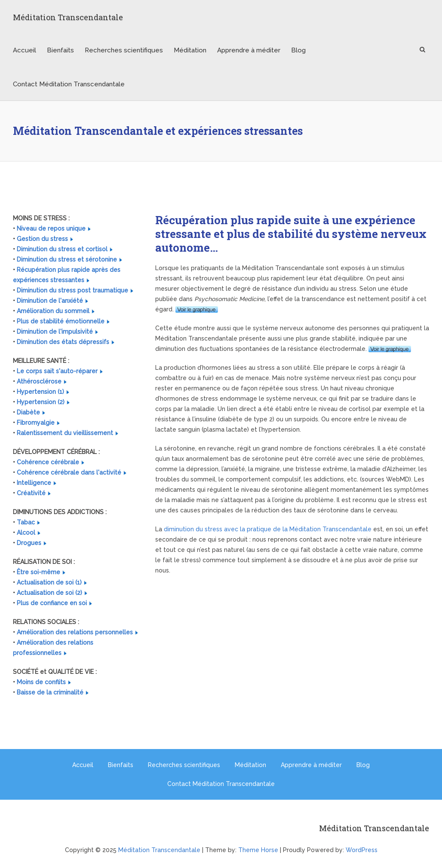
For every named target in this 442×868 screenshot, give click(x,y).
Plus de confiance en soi (52, 603)
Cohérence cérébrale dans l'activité (69, 472)
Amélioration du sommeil (53, 311)
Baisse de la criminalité (50, 692)
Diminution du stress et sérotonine (67, 259)
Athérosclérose (39, 381)
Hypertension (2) (41, 402)
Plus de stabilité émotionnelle (61, 321)
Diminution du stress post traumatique (72, 290)
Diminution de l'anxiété (50, 301)
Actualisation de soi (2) (49, 593)
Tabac (26, 522)
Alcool (26, 533)
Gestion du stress (42, 239)
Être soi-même (38, 572)
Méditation (190, 50)
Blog (298, 50)
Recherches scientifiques (124, 50)
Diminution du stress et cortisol (62, 249)
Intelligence (34, 483)
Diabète (28, 412)
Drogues (29, 543)
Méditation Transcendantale (68, 17)
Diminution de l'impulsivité (55, 332)
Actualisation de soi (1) (49, 582)
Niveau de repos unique (51, 228)
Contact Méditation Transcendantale (69, 84)
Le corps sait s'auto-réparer (57, 371)
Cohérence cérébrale (48, 462)
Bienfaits (60, 50)
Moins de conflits (41, 682)
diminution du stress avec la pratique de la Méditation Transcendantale (268, 529)
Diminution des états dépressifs (63, 342)
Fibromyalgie (36, 423)
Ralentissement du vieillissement (65, 433)
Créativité (31, 493)
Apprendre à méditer (249, 50)
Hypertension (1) (40, 392)
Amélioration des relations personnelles (75, 632)
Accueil (25, 50)
